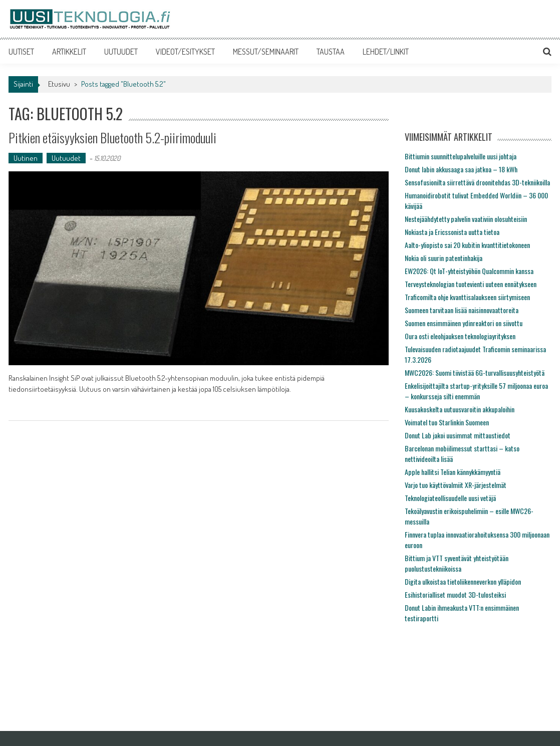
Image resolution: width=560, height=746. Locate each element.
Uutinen (26, 158)
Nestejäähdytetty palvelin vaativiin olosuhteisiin (466, 219)
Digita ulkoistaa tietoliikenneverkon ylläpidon (463, 581)
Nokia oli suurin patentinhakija (444, 258)
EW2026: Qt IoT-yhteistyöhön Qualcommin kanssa (469, 271)
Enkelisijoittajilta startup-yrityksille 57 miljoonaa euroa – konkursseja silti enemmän (476, 391)
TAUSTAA (331, 52)
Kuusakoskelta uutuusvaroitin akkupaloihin (460, 409)
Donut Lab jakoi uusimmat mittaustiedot (458, 435)
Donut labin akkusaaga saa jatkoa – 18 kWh (461, 169)
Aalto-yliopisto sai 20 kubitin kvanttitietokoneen (467, 245)
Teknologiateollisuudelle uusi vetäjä (450, 498)
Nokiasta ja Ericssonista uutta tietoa (452, 232)
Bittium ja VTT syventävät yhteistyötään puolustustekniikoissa (457, 563)
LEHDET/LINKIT (386, 52)
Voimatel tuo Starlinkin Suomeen (447, 422)
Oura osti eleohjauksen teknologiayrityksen (460, 336)
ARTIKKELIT (69, 52)
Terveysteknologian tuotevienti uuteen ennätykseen (471, 284)
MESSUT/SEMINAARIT (266, 52)
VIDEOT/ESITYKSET (185, 52)
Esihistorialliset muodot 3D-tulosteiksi (455, 594)
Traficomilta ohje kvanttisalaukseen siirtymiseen (467, 297)
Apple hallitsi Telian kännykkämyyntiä (453, 472)
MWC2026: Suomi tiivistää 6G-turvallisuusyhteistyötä (475, 372)
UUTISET (21, 52)
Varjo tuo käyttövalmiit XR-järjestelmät (456, 485)
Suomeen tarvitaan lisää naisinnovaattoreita (462, 310)
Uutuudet (66, 158)
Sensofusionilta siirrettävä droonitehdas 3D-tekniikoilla (477, 182)
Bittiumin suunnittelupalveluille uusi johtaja (461, 156)
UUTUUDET (121, 52)
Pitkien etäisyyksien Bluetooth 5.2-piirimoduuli (112, 138)
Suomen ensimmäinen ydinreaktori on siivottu (464, 323)
